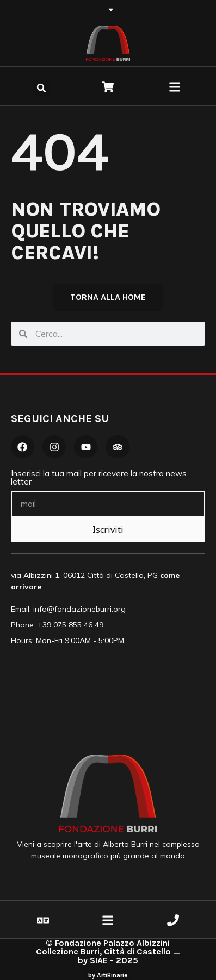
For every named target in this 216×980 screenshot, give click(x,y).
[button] (41, 88)
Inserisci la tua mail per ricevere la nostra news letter (99, 478)
